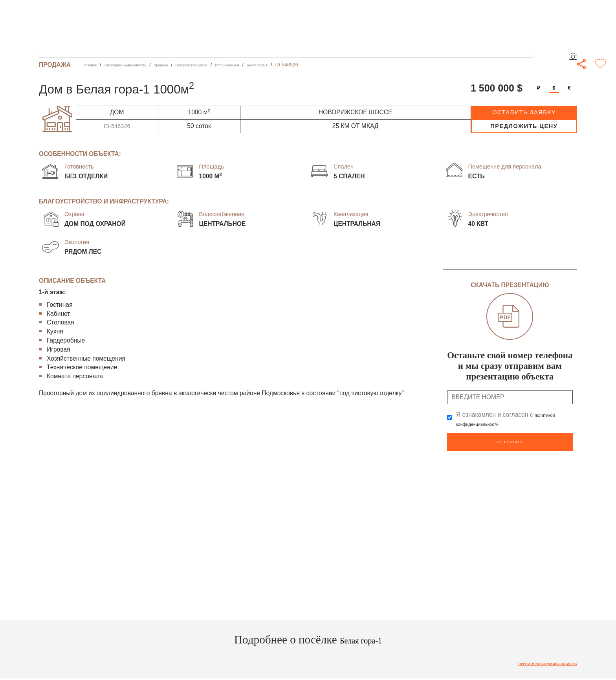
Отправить (510, 441)
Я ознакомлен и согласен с (510, 419)
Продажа (189, 65)
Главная (93, 65)
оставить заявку (524, 112)
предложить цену (524, 126)
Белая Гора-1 (318, 65)
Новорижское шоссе (229, 65)
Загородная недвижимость (140, 65)
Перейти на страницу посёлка (534, 661)
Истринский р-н (278, 65)
